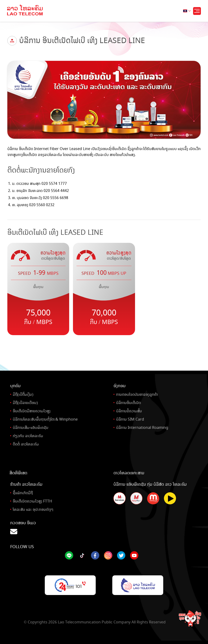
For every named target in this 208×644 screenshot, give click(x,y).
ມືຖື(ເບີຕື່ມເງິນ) (23, 394)
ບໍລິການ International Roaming (142, 428)
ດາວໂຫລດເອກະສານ (129, 473)
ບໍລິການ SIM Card (130, 419)
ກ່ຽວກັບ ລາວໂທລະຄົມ (28, 436)
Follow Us (22, 547)
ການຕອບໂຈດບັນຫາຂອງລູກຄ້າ (137, 394)
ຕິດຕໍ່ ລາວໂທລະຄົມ (26, 444)
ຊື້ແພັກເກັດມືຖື (23, 493)
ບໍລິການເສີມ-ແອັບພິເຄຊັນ (31, 428)
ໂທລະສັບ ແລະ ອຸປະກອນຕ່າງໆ (33, 509)
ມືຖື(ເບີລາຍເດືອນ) (25, 403)
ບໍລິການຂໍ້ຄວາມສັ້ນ (129, 411)
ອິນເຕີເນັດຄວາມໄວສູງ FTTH (32, 501)
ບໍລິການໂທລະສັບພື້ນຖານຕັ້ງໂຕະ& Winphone (45, 419)
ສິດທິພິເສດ (18, 473)
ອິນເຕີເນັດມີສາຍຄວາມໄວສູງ (32, 411)
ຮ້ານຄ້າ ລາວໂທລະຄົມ (26, 484)
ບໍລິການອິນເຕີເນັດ (129, 403)
